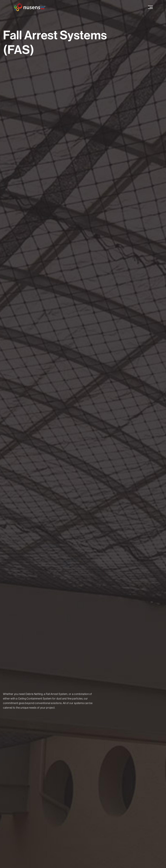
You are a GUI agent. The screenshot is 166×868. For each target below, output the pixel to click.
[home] (30, 7)
